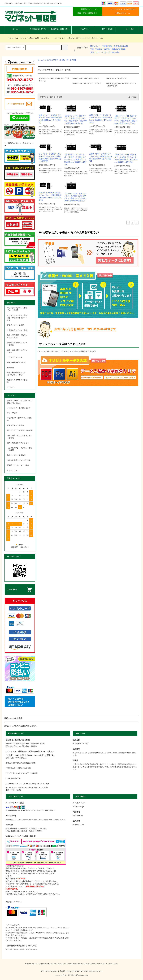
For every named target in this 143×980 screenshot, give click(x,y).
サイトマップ (12, 413)
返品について (63, 964)
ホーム (15, 29)
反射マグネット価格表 (15, 425)
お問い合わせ (105, 29)
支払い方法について (32, 964)
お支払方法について (38, 29)
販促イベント (95, 46)
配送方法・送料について (60, 30)
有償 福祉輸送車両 (121, 46)
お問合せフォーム (123, 13)
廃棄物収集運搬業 (119, 49)
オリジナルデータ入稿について (19, 408)
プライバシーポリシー (99, 964)
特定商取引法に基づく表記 (79, 964)
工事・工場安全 (96, 49)
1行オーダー (95, 52)
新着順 (59, 97)
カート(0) (127, 29)
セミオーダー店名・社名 (110, 52)
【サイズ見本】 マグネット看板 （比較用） (20, 449)
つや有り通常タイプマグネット (19, 460)
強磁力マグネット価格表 (16, 455)
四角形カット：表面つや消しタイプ (86, 79)
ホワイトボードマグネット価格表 (20, 430)
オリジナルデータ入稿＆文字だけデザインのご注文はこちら (77, 38)
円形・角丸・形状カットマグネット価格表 (20, 437)
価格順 (53, 97)
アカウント (83, 29)
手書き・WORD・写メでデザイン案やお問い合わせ (20, 402)
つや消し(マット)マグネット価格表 (19, 419)
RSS (110, 964)
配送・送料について (49, 964)
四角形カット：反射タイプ (116, 79)
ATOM (116, 964)
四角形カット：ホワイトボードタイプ (87, 83)
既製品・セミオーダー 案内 (18, 465)
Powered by (71, 975)
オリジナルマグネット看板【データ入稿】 (61, 60)
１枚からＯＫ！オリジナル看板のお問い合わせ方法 (27, 38)
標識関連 (107, 49)
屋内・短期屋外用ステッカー (18, 443)
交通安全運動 (107, 46)
